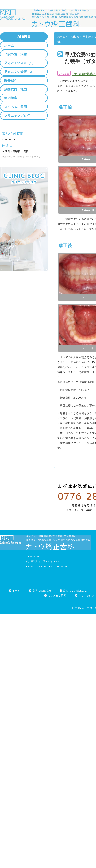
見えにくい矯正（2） (20, 72)
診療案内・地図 (16, 89)
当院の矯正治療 (16, 54)
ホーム (61, 37)
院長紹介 (11, 81)
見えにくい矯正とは (75, 591)
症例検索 (74, 37)
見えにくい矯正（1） (20, 63)
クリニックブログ (17, 116)
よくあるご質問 (16, 107)
